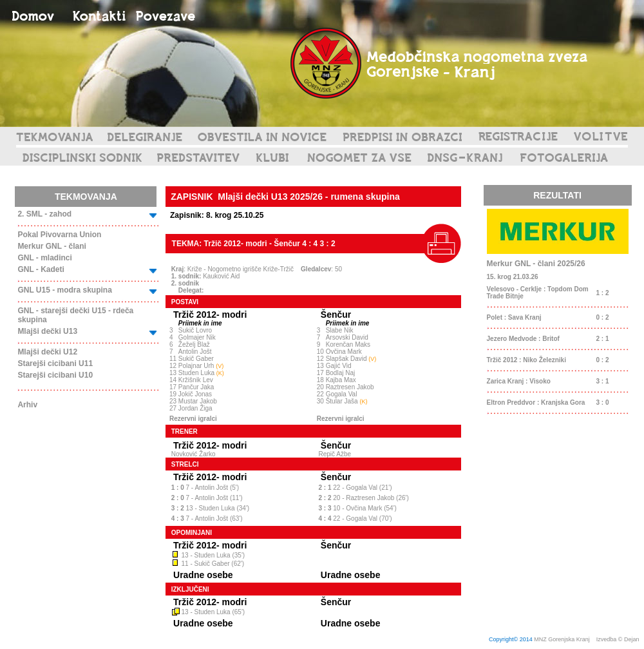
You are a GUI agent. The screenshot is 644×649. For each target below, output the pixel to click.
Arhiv (27, 405)
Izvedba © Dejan (619, 639)
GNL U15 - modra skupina (64, 290)
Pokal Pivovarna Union (59, 235)
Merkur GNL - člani (52, 246)
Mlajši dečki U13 (47, 331)
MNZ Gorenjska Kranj (562, 639)
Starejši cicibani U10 (55, 375)
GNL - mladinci (44, 258)
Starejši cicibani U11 (55, 363)
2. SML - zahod (44, 214)
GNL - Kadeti (41, 269)
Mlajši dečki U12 (47, 352)
